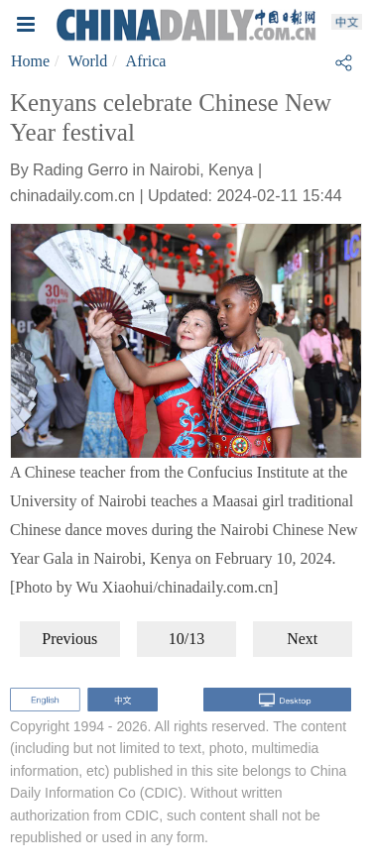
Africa (146, 61)
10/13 (186, 639)
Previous (69, 639)
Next (302, 639)
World (88, 61)
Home (30, 61)
